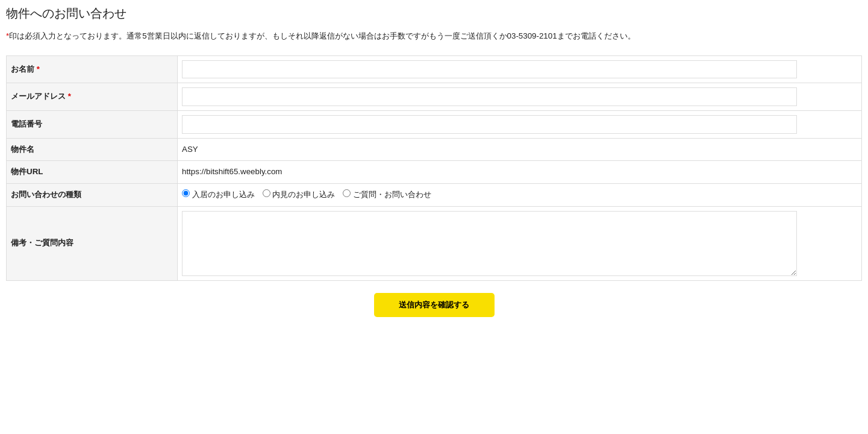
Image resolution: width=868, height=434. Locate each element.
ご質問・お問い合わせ (392, 194)
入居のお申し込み (223, 194)
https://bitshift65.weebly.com (232, 171)
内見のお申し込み (304, 194)
